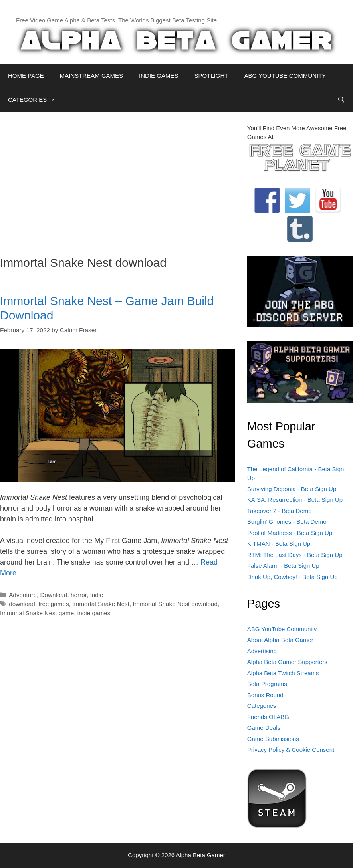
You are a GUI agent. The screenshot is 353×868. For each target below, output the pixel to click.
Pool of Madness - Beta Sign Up (290, 533)
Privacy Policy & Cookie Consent (291, 750)
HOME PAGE (26, 76)
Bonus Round (265, 695)
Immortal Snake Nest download (176, 604)
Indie (96, 595)
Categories (262, 706)
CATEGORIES (36, 100)
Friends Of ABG (268, 717)
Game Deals (264, 728)
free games (54, 604)
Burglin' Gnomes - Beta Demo (287, 522)
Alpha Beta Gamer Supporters (287, 662)
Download (54, 595)
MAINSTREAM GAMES (91, 76)
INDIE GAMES (159, 76)
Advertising (262, 651)
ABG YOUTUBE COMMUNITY (285, 76)
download (22, 604)
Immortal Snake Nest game (37, 613)
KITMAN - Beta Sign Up (279, 544)
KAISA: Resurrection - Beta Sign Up (295, 500)
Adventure (23, 595)
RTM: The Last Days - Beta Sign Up (295, 555)
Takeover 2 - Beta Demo (280, 511)
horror (79, 595)
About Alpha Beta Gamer (280, 640)
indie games (94, 613)
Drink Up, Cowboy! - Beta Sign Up (293, 577)
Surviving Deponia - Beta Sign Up (292, 489)
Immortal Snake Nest (101, 604)
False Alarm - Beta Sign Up (283, 566)
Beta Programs (267, 684)
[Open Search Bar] (341, 100)
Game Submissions (273, 739)
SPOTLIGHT (211, 76)
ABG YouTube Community (282, 629)
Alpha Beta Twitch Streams (283, 673)
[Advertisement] (118, 180)
